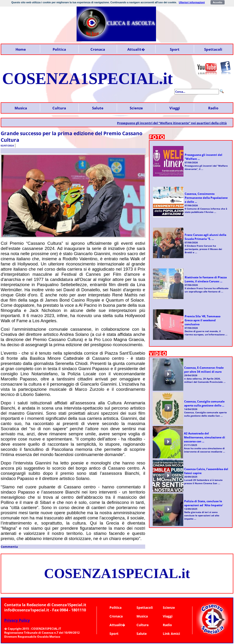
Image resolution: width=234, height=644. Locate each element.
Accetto (218, 2)
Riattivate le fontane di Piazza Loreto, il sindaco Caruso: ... (206, 279)
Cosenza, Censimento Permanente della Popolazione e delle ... (206, 198)
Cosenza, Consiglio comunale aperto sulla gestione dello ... (204, 403)
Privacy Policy (17, 620)
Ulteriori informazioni (192, 2)
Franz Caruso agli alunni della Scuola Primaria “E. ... (205, 237)
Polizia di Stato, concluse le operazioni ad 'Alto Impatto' (204, 503)
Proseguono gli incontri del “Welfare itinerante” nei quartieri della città (175, 123)
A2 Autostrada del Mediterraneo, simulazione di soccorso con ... (205, 437)
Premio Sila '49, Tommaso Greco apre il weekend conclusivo (203, 320)
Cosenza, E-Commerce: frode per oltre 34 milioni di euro (204, 370)
